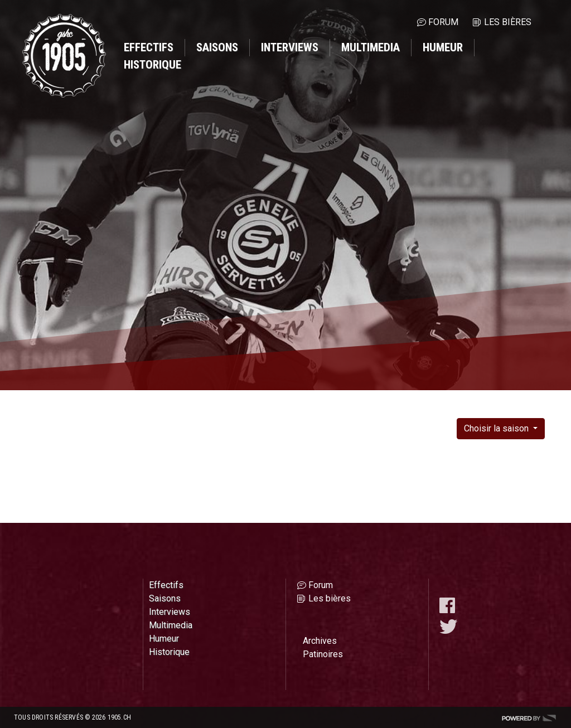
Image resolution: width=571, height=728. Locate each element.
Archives (320, 641)
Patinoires (323, 654)
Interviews (290, 47)
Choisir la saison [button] (497, 428)
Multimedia (371, 47)
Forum (443, 22)
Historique (153, 65)
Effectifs (149, 47)
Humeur (443, 47)
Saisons (217, 47)
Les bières (508, 22)
